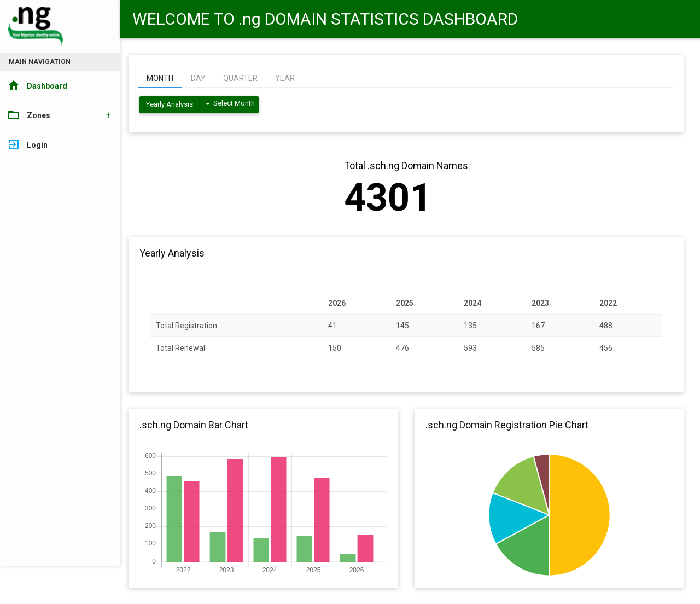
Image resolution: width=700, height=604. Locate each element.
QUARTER (240, 78)
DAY (198, 78)
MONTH (160, 78)
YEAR (285, 78)
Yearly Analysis (170, 104)
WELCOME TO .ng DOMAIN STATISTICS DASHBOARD (325, 19)
